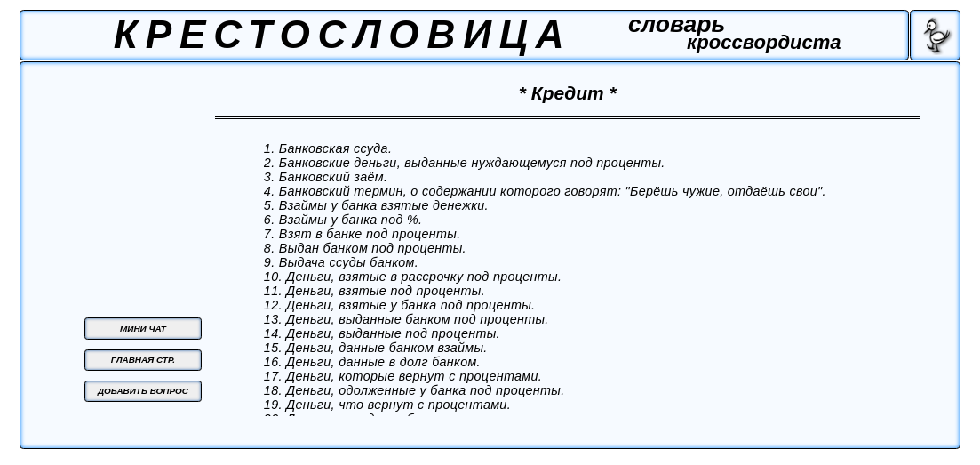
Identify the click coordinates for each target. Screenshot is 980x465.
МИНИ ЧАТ (143, 329)
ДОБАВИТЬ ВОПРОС (143, 391)
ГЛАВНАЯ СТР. (143, 360)
